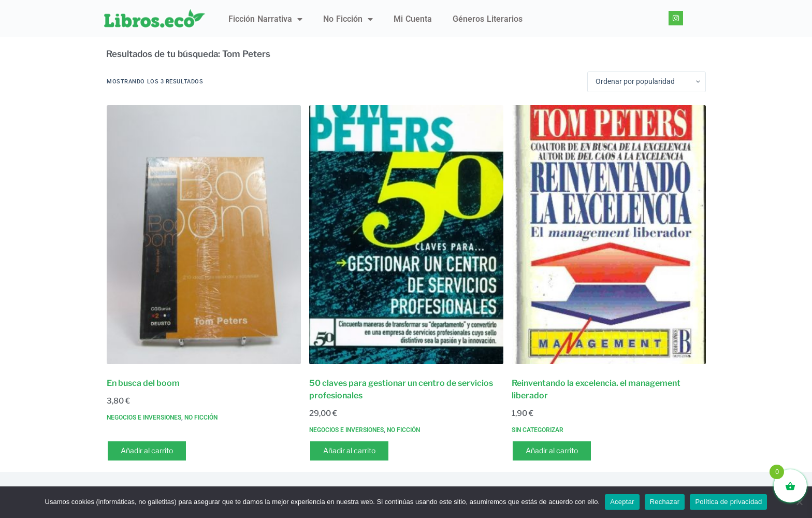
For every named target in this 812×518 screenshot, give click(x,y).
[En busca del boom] (204, 235)
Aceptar (622, 502)
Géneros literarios (488, 19)
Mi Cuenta (413, 19)
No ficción (348, 19)
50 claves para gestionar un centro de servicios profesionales (401, 389)
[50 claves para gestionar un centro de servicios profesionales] (406, 235)
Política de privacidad (728, 502)
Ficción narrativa (265, 19)
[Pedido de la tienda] (647, 82)
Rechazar (665, 502)
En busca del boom (143, 383)
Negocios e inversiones (144, 418)
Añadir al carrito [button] (147, 450)
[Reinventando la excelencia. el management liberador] (609, 235)
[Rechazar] (799, 502)
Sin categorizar (538, 430)
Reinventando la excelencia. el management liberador (596, 389)
